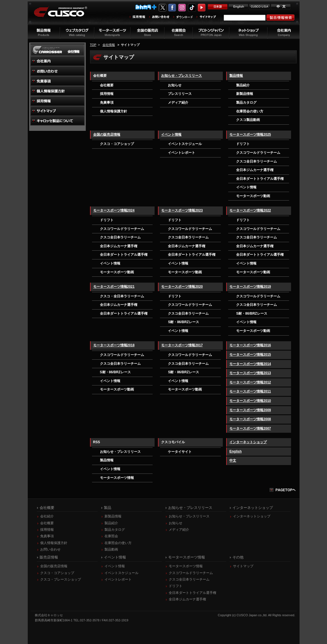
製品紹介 (243, 85)
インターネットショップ (248, 442)
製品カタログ (246, 103)
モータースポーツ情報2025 (250, 135)
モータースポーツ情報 (117, 478)
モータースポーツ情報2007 (250, 428)
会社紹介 (47, 516)
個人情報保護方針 (114, 111)
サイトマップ (243, 566)
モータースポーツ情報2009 (250, 410)
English (235, 451)
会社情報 (109, 45)
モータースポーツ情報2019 (250, 287)
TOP (93, 45)
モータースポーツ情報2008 (250, 419)
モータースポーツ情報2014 (250, 364)
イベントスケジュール (185, 144)
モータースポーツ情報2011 (250, 391)
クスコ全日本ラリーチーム (257, 161)
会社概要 (107, 85)
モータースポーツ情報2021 (114, 287)
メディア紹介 (178, 103)
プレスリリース (180, 94)
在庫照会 (111, 536)
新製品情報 (245, 94)
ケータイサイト (180, 452)
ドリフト (243, 144)
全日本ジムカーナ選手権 (255, 170)
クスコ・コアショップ (117, 144)
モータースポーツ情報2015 (250, 355)
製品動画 (111, 549)
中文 (233, 460)
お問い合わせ (50, 549)
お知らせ (175, 85)
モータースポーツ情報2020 (182, 287)
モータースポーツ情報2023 (182, 210)
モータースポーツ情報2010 (250, 401)
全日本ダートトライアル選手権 (260, 179)
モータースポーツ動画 (253, 196)
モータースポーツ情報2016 (250, 345)
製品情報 (236, 76)
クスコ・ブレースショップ (61, 579)
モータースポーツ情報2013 (250, 373)
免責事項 (107, 103)
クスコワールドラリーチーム (258, 153)
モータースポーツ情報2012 (250, 382)
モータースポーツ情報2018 (114, 345)
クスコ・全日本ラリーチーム (122, 296)
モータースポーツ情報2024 (114, 210)
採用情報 (107, 94)
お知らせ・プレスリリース (181, 76)
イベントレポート (181, 153)
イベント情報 (171, 135)
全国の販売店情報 (107, 135)
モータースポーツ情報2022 (250, 210)
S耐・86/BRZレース (183, 322)
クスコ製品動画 (248, 120)
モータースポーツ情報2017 (182, 345)
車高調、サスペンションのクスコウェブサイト (65, 15)
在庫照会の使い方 (250, 111)
